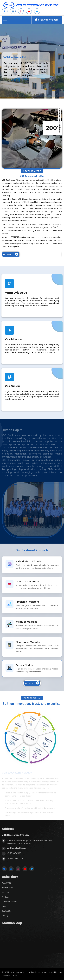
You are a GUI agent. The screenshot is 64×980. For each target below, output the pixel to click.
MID (46, 972)
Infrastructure (8, 888)
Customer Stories (9, 902)
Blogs (4, 906)
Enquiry (5, 916)
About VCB (6, 883)
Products (6, 897)
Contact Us (7, 911)
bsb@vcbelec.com (48, 20)
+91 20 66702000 (14, 853)
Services (5, 892)
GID (60, 972)
